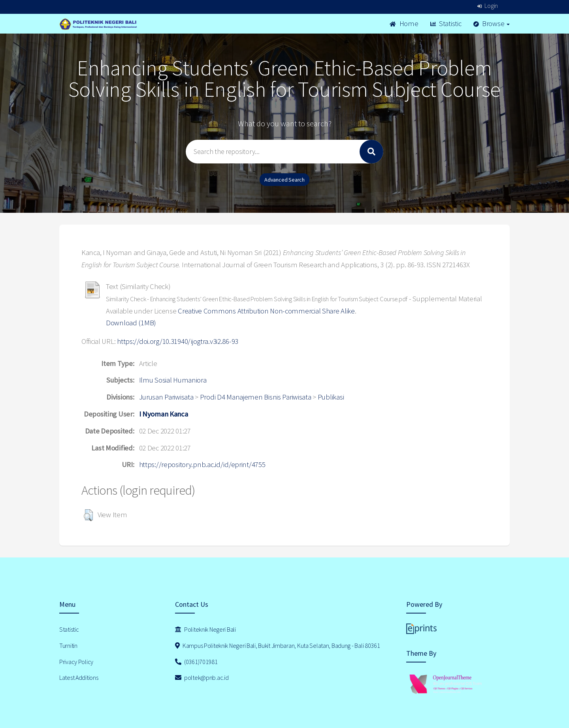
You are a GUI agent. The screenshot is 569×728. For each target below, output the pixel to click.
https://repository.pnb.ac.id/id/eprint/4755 (202, 464)
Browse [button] (492, 23)
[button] (88, 515)
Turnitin (68, 645)
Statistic (446, 23)
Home (404, 23)
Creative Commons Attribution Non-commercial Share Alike (266, 311)
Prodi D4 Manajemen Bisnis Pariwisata (256, 397)
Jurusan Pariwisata (166, 397)
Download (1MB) (131, 323)
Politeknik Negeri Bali (205, 629)
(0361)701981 (196, 662)
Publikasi (331, 397)
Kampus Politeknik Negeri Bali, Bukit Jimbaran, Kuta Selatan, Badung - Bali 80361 (278, 645)
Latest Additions (79, 677)
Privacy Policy (76, 662)
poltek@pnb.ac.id (202, 677)
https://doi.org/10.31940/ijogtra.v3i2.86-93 (178, 341)
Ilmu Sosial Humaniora (173, 380)
